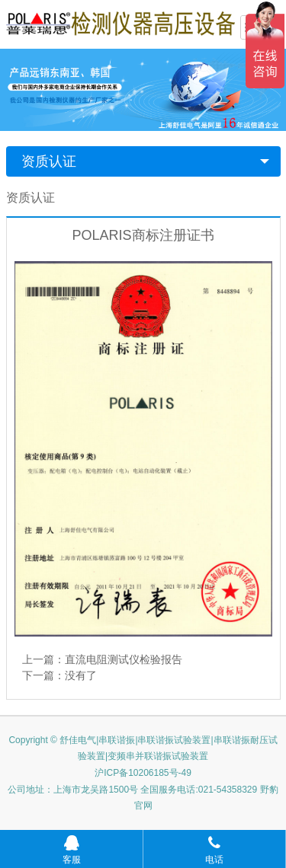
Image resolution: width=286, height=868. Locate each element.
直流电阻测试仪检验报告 (124, 659)
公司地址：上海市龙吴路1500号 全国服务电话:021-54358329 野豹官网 (143, 798)
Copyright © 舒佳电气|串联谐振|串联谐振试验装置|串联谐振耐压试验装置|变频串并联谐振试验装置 (143, 748)
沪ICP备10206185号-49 (143, 773)
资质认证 (49, 161)
